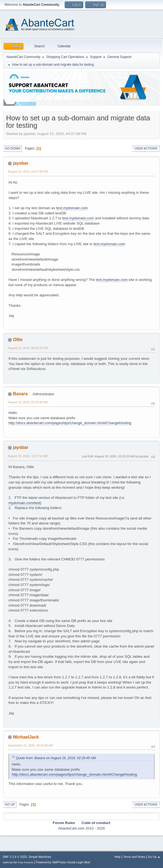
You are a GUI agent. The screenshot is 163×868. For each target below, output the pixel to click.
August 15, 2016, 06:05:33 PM (28, 348)
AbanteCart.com (71, 828)
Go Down (13, 148)
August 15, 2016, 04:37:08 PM (28, 172)
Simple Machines (40, 857)
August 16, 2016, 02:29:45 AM (28, 402)
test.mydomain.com (72, 208)
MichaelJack (26, 737)
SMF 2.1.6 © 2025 (15, 857)
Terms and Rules (134, 857)
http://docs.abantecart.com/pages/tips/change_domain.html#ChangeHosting (70, 423)
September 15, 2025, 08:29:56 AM (30, 745)
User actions (146, 148)
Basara (20, 394)
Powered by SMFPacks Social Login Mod (63, 862)
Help (118, 857)
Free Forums (25, 862)
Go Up (10, 805)
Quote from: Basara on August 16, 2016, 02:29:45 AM (56, 758)
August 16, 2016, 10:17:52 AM (28, 456)
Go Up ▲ (154, 857)
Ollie (18, 340)
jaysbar (21, 163)
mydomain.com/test (24, 503)
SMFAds (8, 862)
